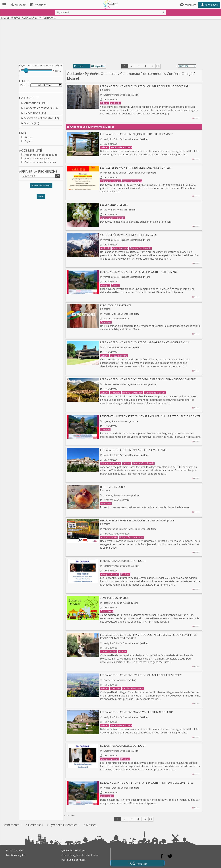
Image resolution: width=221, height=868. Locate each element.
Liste (78, 66)
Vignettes (98, 66)
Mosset (91, 825)
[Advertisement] (110, 41)
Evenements (11, 825)
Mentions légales (16, 855)
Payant (28, 142)
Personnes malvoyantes (38, 159)
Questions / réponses (74, 851)
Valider (41, 197)
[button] (41, 187)
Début (24, 85)
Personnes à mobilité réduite (41, 155)
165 (138, 863)
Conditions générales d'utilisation (80, 855)
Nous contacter (15, 851)
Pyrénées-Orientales (101, 74)
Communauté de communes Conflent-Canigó (156, 74)
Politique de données (73, 860)
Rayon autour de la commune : (37, 66)
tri (177, 66)
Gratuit (28, 138)
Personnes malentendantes (40, 163)
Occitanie (74, 74)
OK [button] (57, 176)
